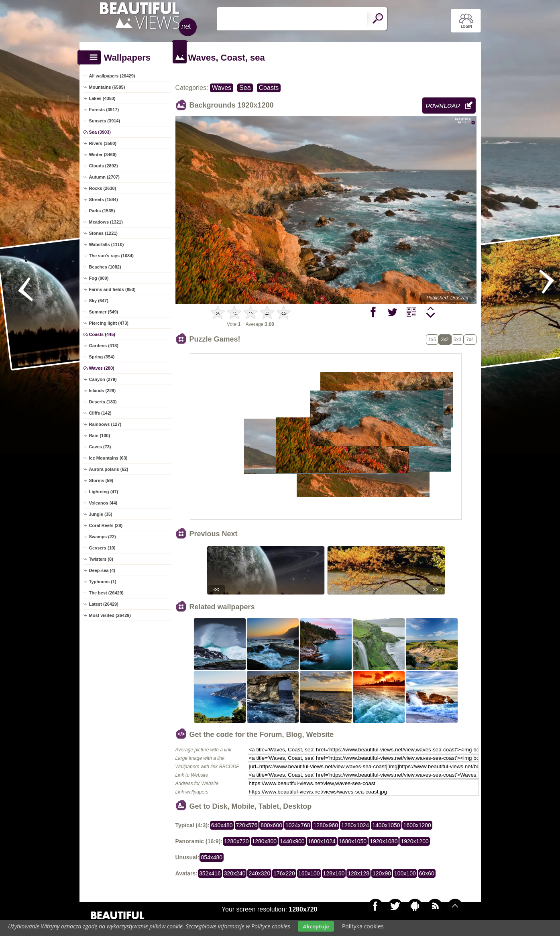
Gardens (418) (104, 346)
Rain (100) (100, 435)
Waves (222, 88)
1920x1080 (384, 841)
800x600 (271, 825)
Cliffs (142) (100, 413)
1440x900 (292, 841)
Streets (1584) (104, 199)
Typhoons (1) (103, 582)
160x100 (309, 873)
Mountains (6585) (107, 87)
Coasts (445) (102, 334)
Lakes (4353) (102, 98)
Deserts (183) (103, 402)
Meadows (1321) (106, 222)
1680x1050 (353, 841)
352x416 (210, 873)
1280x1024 (355, 825)
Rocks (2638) (103, 188)
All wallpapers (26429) (112, 76)
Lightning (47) (104, 492)
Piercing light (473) (109, 323)
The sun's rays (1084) (111, 256)
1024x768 (298, 825)
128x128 (358, 873)
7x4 (470, 340)
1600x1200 (417, 825)
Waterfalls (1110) (107, 244)
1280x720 (236, 841)
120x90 (382, 873)
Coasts (269, 88)
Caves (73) (100, 447)
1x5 (432, 340)
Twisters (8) (101, 559)
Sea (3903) (100, 132)
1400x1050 (386, 825)
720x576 (247, 825)
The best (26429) (106, 593)
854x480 (212, 857)
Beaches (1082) (105, 267)
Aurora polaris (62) (109, 469)
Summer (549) (104, 312)
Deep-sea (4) (102, 570)
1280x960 (326, 825)
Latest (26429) (104, 604)
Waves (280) (102, 368)
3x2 (445, 340)
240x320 (259, 873)
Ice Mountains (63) (108, 458)
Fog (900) (99, 278)
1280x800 (265, 841)
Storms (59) (101, 480)
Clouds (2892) (104, 166)
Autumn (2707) (104, 177)
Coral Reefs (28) (106, 525)
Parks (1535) (102, 211)
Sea (245, 88)
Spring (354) (102, 357)
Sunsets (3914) (105, 121)
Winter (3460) (103, 155)
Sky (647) (99, 301)
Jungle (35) (101, 514)
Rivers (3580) (103, 143)
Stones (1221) (104, 233)
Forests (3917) (104, 110)
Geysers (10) (102, 548)
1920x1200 (414, 841)
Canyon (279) (103, 379)
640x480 (222, 825)
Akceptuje (316, 926)
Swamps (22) (103, 537)
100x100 (405, 873)
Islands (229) (103, 391)
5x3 (457, 340)
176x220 (284, 873)
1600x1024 (322, 841)
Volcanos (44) (103, 503)
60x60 (427, 873)
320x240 (235, 873)
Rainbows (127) (105, 424)
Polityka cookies (363, 926)
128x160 (334, 873)
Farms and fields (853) (112, 289)
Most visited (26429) (110, 615)
